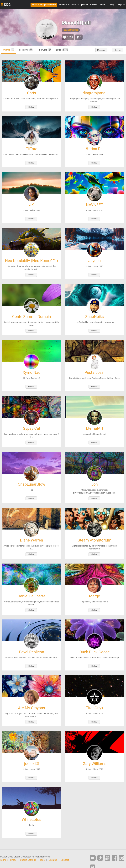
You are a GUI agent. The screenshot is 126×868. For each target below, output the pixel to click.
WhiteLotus (31, 811)
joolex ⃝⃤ (32, 756)
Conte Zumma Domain (31, 314)
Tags (42, 851)
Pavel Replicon (31, 645)
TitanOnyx (94, 700)
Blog (112, 5)
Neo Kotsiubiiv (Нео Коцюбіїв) (31, 259)
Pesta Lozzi (94, 369)
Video (63, 5)
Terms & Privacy (8, 851)
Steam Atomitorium (94, 535)
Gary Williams (94, 756)
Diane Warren (32, 535)
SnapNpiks (94, 314)
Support (65, 851)
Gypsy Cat (31, 424)
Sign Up (122, 5)
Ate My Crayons (32, 700)
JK (31, 204)
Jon (94, 479)
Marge (94, 590)
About (103, 5)
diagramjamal (94, 93)
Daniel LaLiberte (32, 590)
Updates (53, 851)
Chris (31, 93)
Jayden (95, 259)
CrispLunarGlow (31, 479)
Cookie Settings (28, 851)
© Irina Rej (95, 148)
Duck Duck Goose (94, 645)
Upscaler (83, 5)
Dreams (10, 50)
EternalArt (95, 424)
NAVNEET (94, 204)
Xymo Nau (31, 369)
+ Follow (116, 50)
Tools (93, 5)
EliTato (32, 148)
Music (72, 5)
